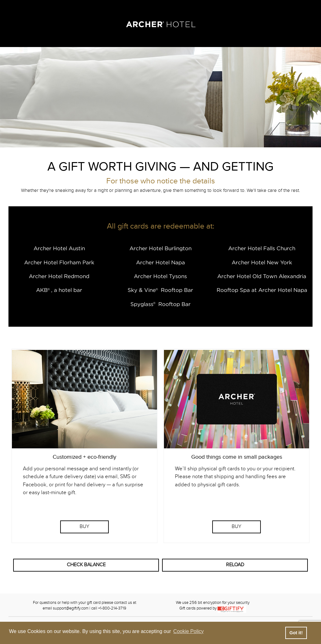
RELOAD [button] (235, 565)
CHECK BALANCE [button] (86, 565)
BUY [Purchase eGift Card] (84, 527)
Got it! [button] (296, 633)
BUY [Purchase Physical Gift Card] (237, 527)
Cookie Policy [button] (189, 631)
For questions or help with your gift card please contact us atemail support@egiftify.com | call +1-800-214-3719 (85, 606)
